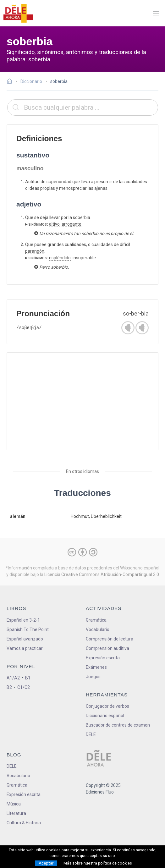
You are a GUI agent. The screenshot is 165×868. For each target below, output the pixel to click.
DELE (12, 766)
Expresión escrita (103, 658)
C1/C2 (24, 687)
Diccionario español (105, 716)
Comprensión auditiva (107, 648)
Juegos (93, 677)
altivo (54, 224)
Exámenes (96, 667)
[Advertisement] (82, 401)
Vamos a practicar (25, 648)
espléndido (60, 258)
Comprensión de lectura (110, 639)
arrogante (71, 224)
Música (14, 804)
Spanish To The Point (28, 629)
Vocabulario (98, 629)
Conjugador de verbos (107, 706)
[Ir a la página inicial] (11, 82)
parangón (35, 251)
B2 (9, 687)
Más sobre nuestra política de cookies (98, 863)
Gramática (96, 620)
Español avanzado (25, 639)
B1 (28, 678)
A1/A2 (13, 678)
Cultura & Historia (24, 823)
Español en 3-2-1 (23, 620)
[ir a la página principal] (18, 13)
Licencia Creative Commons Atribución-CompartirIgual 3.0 (102, 574)
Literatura (16, 813)
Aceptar (46, 863)
